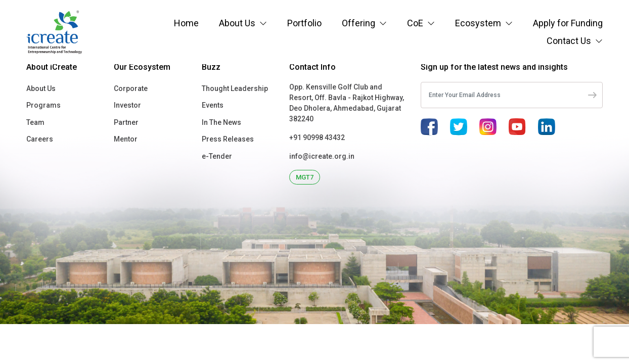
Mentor (126, 139)
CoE (415, 23)
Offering (358, 23)
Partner (126, 122)
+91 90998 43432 (317, 138)
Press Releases (228, 139)
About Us (237, 23)
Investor (127, 105)
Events (213, 105)
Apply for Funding (568, 23)
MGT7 (305, 177)
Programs (43, 105)
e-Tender (217, 156)
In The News (221, 122)
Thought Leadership (235, 88)
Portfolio (304, 23)
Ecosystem (478, 23)
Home (186, 23)
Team (35, 122)
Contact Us (569, 41)
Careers (40, 139)
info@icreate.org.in (322, 156)
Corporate (131, 88)
